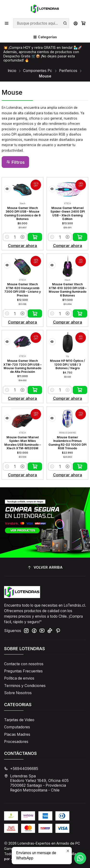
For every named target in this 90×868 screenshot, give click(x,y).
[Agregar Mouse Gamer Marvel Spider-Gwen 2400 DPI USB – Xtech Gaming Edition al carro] (80, 237)
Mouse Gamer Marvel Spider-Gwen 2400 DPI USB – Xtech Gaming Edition (68, 213)
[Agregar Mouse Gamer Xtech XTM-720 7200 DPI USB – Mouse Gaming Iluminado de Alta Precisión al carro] (35, 390)
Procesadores (16, 742)
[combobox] (41, 23)
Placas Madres (17, 734)
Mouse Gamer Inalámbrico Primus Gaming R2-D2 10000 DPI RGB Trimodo (67, 443)
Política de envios (19, 678)
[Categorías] (45, 37)
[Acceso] (76, 23)
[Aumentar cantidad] (22, 237)
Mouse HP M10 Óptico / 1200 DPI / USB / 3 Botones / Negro (67, 364)
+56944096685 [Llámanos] (21, 769)
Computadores (17, 727)
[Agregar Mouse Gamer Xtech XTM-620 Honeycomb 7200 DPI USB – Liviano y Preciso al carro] (35, 313)
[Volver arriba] (45, 568)
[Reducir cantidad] (7, 237)
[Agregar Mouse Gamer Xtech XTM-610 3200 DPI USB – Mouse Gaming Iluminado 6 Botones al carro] (80, 313)
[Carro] (83, 23)
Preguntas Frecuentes (23, 671)
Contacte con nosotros (24, 664)
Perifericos (68, 71)
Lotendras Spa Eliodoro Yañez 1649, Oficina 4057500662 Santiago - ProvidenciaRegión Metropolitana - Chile (36, 783)
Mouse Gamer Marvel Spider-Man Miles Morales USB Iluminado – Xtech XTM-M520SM (23, 443)
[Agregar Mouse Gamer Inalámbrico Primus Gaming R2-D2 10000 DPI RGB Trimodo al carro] (80, 467)
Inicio (12, 71)
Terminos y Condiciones (25, 686)
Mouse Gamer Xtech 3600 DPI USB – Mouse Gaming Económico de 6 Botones (22, 213)
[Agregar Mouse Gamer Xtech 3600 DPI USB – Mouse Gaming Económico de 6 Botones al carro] (35, 237)
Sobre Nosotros (18, 693)
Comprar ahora (22, 246)
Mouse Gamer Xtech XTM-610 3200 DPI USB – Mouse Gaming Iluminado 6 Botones (68, 290)
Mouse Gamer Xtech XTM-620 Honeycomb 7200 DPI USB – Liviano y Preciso (23, 290)
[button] (15, 162)
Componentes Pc (38, 71)
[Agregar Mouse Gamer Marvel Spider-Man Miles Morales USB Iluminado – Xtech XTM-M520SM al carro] (35, 467)
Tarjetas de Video (19, 720)
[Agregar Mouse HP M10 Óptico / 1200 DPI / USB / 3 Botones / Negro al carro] (80, 390)
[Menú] (7, 23)
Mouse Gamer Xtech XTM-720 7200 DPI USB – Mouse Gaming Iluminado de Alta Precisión (22, 366)
